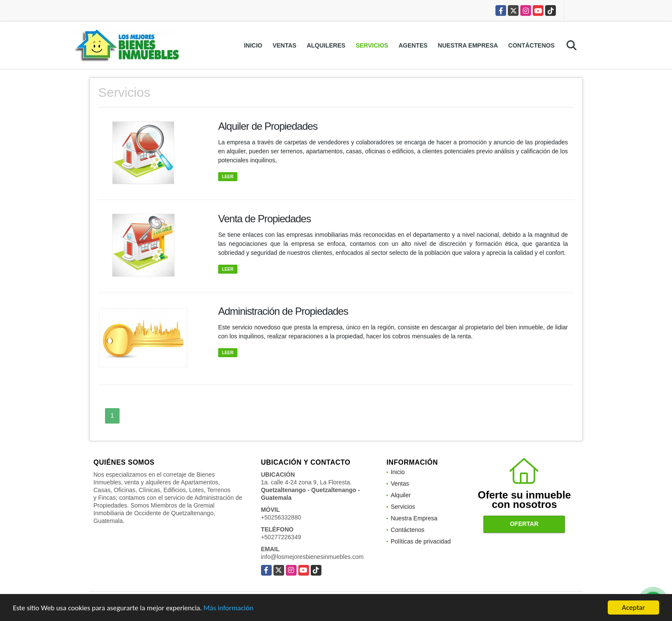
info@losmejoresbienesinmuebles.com (312, 557)
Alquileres (326, 45)
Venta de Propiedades (264, 219)
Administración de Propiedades (283, 311)
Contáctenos (531, 45)
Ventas (285, 45)
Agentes (413, 45)
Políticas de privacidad (421, 541)
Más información (228, 609)
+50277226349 (281, 537)
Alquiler (401, 495)
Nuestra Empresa (468, 45)
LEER (228, 177)
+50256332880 (281, 517)
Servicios (372, 45)
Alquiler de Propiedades (268, 126)
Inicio (253, 45)
